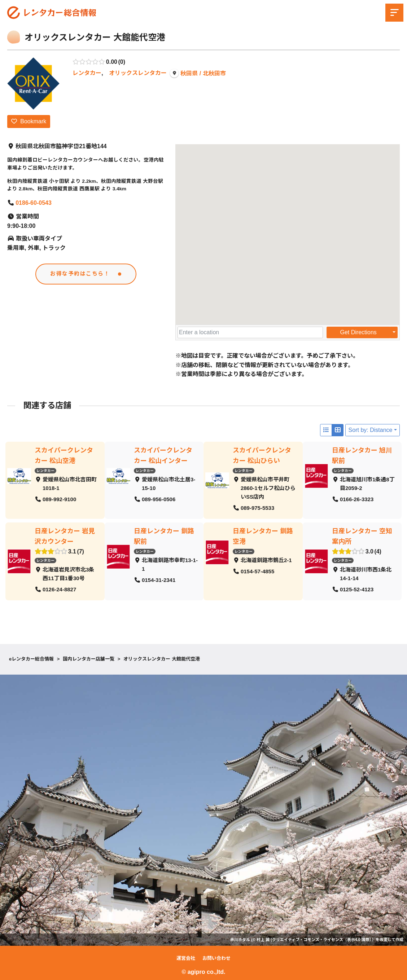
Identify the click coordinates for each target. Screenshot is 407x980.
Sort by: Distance (371, 430)
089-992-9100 (59, 499)
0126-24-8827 (59, 589)
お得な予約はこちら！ (80, 274)
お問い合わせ (216, 958)
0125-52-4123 (356, 589)
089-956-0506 (158, 499)
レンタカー (87, 73)
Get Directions (358, 332)
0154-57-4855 (257, 571)
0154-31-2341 (158, 580)
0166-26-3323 (356, 499)
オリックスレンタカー (138, 73)
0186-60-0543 (34, 203)
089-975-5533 (257, 508)
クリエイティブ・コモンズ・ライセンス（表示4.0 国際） (322, 940)
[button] (288, 228)
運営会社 (186, 958)
